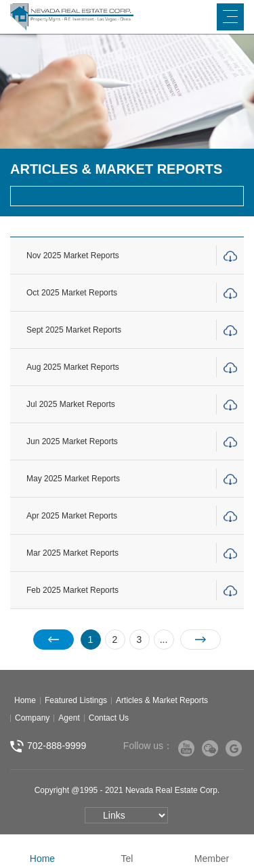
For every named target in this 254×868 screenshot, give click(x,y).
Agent (69, 718)
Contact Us (109, 718)
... (164, 640)
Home (25, 700)
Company (32, 718)
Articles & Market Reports (162, 700)
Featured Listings (76, 700)
